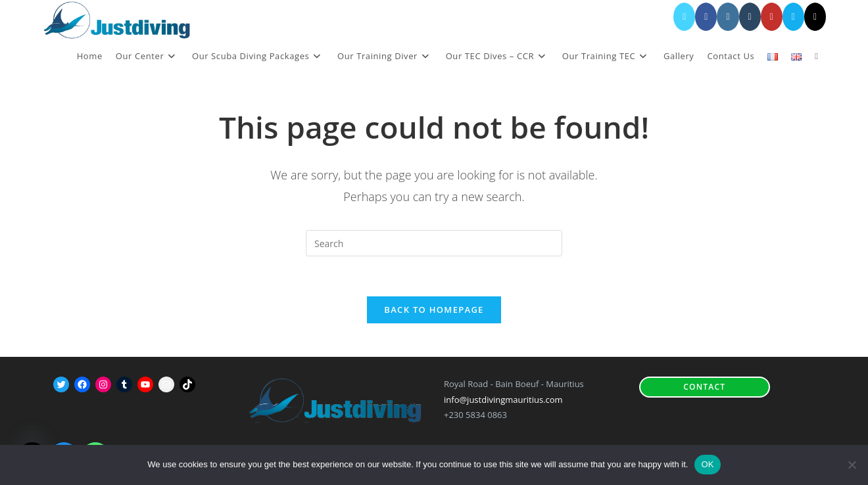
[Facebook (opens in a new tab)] (706, 17)
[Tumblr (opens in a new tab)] (750, 17)
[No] (852, 465)
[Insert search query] (434, 243)
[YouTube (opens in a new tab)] (772, 17)
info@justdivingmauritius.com (503, 400)
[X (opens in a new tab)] (684, 17)
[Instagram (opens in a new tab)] (728, 17)
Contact (704, 387)
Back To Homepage (434, 310)
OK (707, 464)
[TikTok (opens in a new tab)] (815, 17)
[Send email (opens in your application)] (793, 17)
